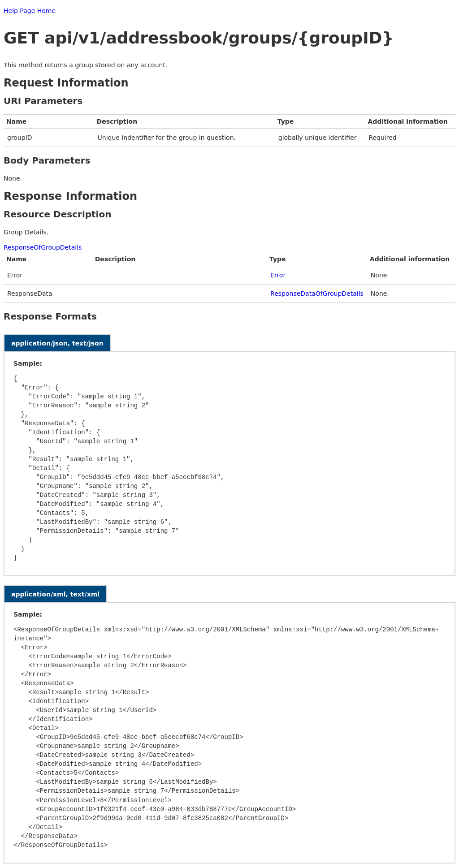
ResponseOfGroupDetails (43, 247)
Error (278, 275)
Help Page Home (30, 11)
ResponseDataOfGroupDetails (317, 294)
